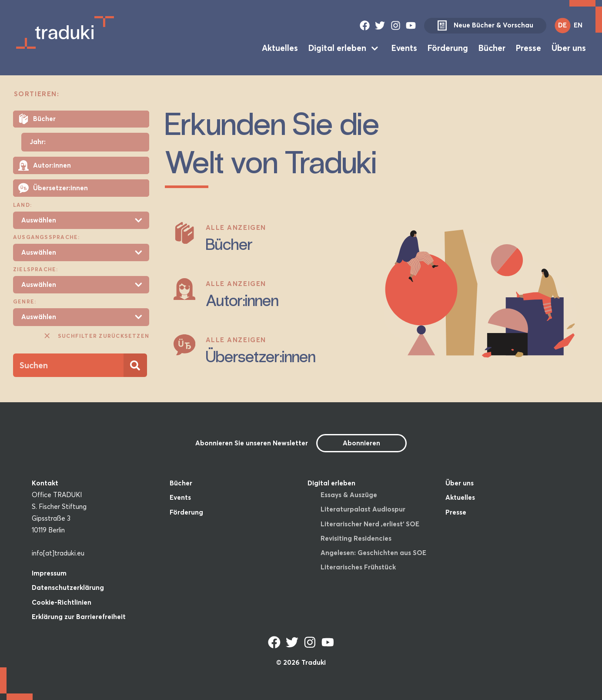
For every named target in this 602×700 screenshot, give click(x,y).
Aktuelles (280, 48)
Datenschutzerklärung (68, 587)
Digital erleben (337, 48)
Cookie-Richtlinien (62, 602)
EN (578, 25)
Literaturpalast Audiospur (363, 509)
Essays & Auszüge (349, 495)
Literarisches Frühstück (358, 567)
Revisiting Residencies (356, 538)
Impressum (49, 573)
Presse (528, 48)
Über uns (569, 48)
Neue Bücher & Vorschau (485, 26)
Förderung (448, 48)
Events (404, 48)
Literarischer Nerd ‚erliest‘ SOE (370, 524)
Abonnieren (361, 443)
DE (562, 25)
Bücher (492, 48)
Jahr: (38, 142)
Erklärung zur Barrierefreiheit (79, 617)
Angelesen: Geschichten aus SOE (373, 553)
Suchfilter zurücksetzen (96, 336)
